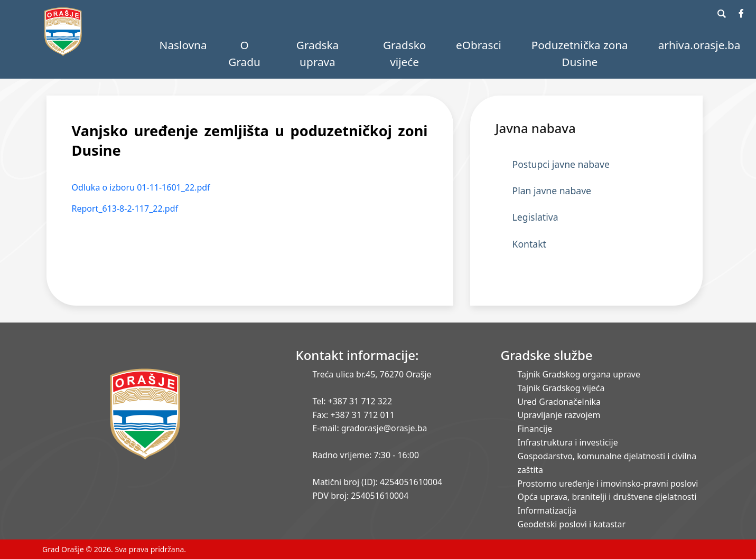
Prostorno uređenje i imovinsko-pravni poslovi (608, 484)
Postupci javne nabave (561, 164)
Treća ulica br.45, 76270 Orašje (372, 374)
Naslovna (183, 45)
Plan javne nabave (552, 191)
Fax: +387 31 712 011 (354, 415)
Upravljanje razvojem (559, 415)
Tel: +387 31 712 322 (353, 401)
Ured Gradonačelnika (559, 402)
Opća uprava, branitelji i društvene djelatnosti (607, 497)
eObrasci (479, 45)
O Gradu (244, 53)
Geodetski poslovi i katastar (572, 524)
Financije (535, 429)
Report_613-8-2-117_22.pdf (125, 209)
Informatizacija (547, 510)
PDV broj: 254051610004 (361, 496)
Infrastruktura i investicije (568, 442)
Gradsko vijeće (404, 53)
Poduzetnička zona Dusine (580, 53)
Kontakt (529, 244)
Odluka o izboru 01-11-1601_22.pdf (141, 187)
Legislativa (535, 217)
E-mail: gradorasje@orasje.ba (370, 428)
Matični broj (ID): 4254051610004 (378, 482)
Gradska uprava (318, 53)
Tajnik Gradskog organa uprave (579, 374)
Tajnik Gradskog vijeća (561, 388)
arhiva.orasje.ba (699, 45)
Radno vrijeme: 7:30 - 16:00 (366, 455)
